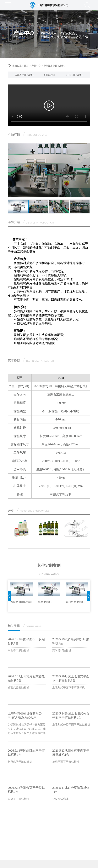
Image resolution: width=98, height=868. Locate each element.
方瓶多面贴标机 (74, 75)
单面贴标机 (49, 75)
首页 (26, 66)
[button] (10, 75)
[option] (24, 75)
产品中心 (36, 66)
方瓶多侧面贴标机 (24, 75)
